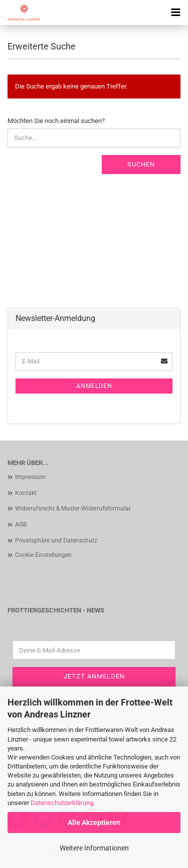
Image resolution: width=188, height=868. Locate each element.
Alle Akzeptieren (94, 822)
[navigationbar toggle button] (175, 12)
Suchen (141, 164)
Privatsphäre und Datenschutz (56, 540)
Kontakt (26, 493)
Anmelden (94, 386)
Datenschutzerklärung (62, 803)
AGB (21, 524)
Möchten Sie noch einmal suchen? (56, 121)
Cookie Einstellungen (43, 555)
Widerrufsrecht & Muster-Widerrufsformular (73, 508)
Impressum (30, 477)
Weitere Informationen (94, 848)
